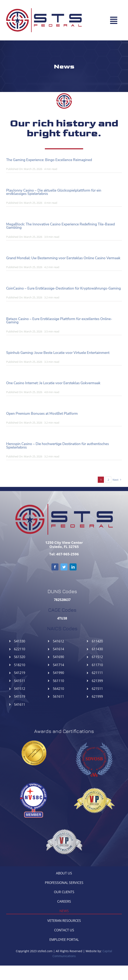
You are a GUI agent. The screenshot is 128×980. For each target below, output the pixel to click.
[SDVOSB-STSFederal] (94, 740)
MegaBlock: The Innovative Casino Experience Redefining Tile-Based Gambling (61, 226)
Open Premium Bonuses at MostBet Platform (42, 414)
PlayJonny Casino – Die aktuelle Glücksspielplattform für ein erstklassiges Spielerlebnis (54, 192)
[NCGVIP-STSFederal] (94, 781)
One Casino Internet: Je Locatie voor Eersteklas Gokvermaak (53, 383)
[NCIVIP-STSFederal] (64, 823)
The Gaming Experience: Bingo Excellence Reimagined (49, 160)
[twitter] (64, 567)
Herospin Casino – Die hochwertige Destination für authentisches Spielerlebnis (58, 446)
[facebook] (55, 567)
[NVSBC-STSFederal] (34, 781)
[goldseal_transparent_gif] (34, 742)
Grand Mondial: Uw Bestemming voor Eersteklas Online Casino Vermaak (63, 258)
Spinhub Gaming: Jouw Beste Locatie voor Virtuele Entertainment (58, 353)
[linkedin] (73, 567)
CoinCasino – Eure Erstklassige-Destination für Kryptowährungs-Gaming (63, 288)
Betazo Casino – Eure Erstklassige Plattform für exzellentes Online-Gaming (59, 321)
